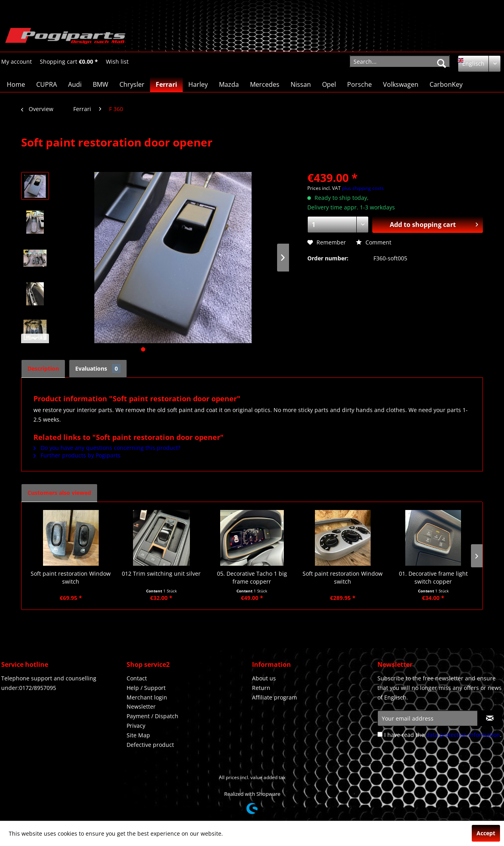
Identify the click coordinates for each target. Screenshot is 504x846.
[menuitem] (17, 62)
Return (261, 688)
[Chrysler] (132, 84)
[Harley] (198, 84)
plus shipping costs (363, 188)
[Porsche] (359, 84)
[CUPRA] (47, 84)
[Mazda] (229, 84)
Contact (137, 678)
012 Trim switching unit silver (161, 573)
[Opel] (329, 84)
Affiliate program (274, 697)
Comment (374, 242)
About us (264, 678)
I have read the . (443, 735)
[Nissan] (301, 84)
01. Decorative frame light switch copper (433, 577)
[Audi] (75, 84)
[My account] (17, 62)
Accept (486, 833)
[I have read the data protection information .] (380, 734)
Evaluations (98, 368)
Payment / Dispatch (152, 716)
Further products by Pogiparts (77, 455)
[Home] (16, 84)
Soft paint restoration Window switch (71, 577)
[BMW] (101, 84)
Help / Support (146, 688)
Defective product (150, 745)
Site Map (138, 735)
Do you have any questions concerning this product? (107, 448)
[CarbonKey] (446, 84)
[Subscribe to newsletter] (490, 718)
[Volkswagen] (401, 84)
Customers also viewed (59, 493)
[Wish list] (117, 62)
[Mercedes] (265, 84)
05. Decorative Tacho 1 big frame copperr (252, 577)
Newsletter (141, 706)
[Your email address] (428, 718)
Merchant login (147, 697)
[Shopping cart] (69, 62)
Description (43, 368)
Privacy (136, 726)
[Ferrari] (166, 84)
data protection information (463, 735)
